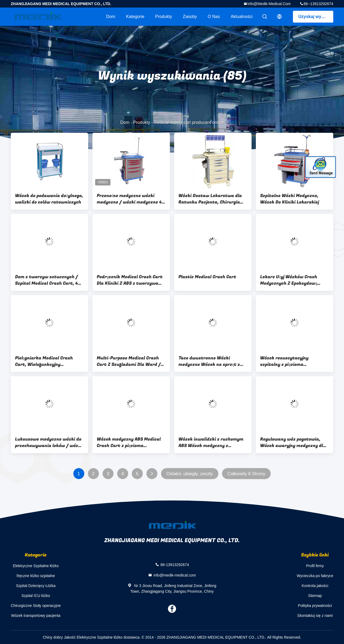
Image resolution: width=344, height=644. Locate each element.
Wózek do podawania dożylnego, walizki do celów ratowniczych (49, 199)
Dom (111, 17)
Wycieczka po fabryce (315, 576)
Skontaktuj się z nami (315, 616)
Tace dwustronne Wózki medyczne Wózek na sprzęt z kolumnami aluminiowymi (209, 361)
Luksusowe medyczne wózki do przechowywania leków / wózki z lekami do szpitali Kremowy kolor (49, 442)
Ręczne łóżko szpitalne (36, 576)
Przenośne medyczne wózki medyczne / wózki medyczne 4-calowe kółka (130, 199)
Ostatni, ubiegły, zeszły (190, 474)
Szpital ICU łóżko (36, 596)
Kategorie (135, 17)
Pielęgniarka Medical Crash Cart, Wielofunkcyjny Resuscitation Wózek (44, 361)
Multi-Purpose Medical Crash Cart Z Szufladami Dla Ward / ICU (129, 361)
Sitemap (315, 596)
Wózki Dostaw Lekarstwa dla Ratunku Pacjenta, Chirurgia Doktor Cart (210, 199)
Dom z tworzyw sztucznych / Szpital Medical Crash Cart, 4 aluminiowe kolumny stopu (46, 280)
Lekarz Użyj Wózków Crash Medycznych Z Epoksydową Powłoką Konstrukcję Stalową (291, 280)
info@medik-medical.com (269, 4)
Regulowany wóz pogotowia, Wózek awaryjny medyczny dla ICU (293, 442)
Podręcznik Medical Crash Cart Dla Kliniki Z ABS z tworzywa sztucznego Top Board (130, 280)
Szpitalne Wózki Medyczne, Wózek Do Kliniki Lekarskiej (290, 199)
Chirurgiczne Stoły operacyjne (36, 606)
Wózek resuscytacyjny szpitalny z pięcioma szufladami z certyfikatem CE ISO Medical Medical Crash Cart (294, 361)
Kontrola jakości (315, 586)
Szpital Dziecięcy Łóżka (36, 586)
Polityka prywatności (315, 606)
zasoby (190, 17)
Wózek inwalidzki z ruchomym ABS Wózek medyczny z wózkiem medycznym (211, 442)
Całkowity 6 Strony (246, 474)
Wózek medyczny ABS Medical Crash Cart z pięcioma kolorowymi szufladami (129, 442)
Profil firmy (315, 566)
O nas (214, 17)
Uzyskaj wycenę (315, 17)
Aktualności (242, 17)
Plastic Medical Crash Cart (207, 277)
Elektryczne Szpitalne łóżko (36, 566)
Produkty (164, 17)
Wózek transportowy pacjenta (36, 616)
